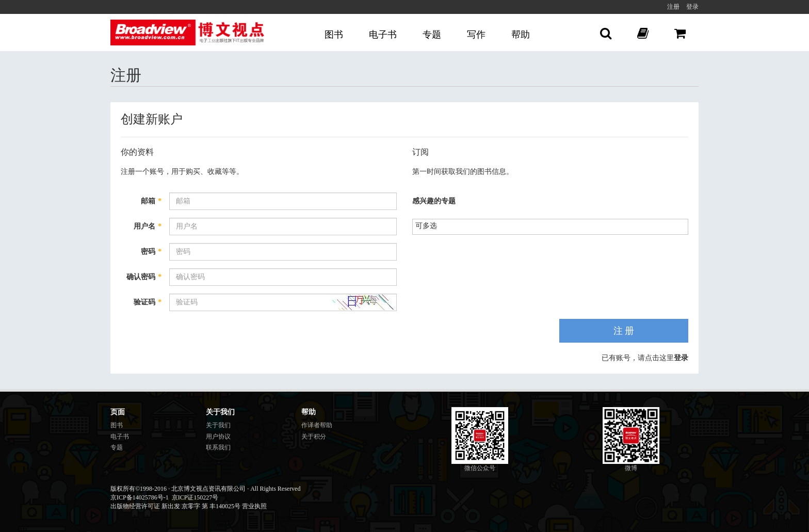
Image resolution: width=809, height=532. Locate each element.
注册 (673, 7)
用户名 (148, 226)
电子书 (383, 35)
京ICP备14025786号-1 (140, 497)
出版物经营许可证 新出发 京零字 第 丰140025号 (175, 506)
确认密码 (144, 277)
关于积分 (314, 437)
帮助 (521, 35)
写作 (476, 35)
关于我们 (218, 425)
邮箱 (151, 201)
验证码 (148, 302)
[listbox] (430, 226)
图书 (334, 35)
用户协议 (218, 437)
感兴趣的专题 (434, 201)
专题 (432, 35)
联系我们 (218, 447)
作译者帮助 (317, 425)
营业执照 (254, 506)
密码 (151, 252)
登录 (692, 7)
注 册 (624, 331)
